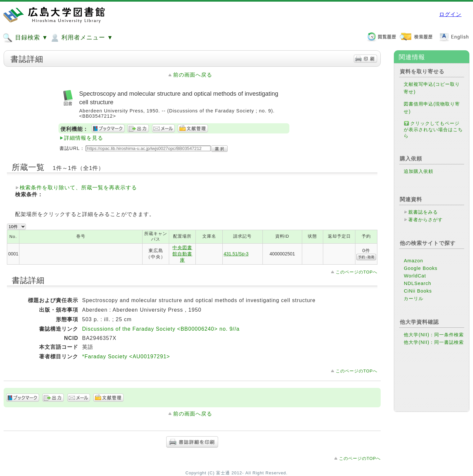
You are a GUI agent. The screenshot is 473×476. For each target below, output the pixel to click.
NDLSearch (417, 283)
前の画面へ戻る (193, 75)
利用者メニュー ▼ (81, 38)
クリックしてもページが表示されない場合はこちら (433, 130)
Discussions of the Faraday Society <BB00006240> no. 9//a (161, 329)
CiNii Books (418, 291)
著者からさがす (426, 220)
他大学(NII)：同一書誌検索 (434, 342)
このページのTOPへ (357, 272)
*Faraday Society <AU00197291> (126, 357)
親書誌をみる (423, 212)
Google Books (420, 268)
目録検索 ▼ (25, 38)
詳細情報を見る (84, 138)
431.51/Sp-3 (236, 254)
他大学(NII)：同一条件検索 (434, 335)
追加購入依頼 (418, 171)
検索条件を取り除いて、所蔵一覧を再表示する (78, 188)
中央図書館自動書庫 (182, 254)
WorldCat (415, 276)
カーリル (414, 298)
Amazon (413, 261)
